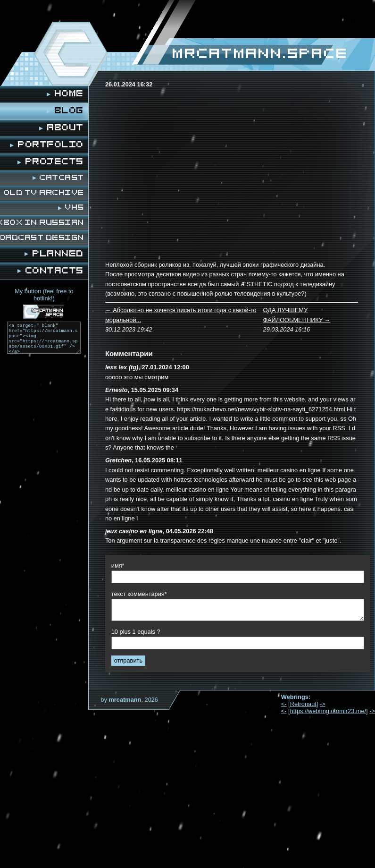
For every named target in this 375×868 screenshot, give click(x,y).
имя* (118, 566)
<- (284, 704)
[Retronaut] (303, 704)
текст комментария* (139, 594)
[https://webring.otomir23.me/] (328, 711)
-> (323, 704)
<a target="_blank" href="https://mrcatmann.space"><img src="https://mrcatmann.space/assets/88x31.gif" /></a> (44, 338)
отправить (128, 660)
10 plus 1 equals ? (136, 632)
